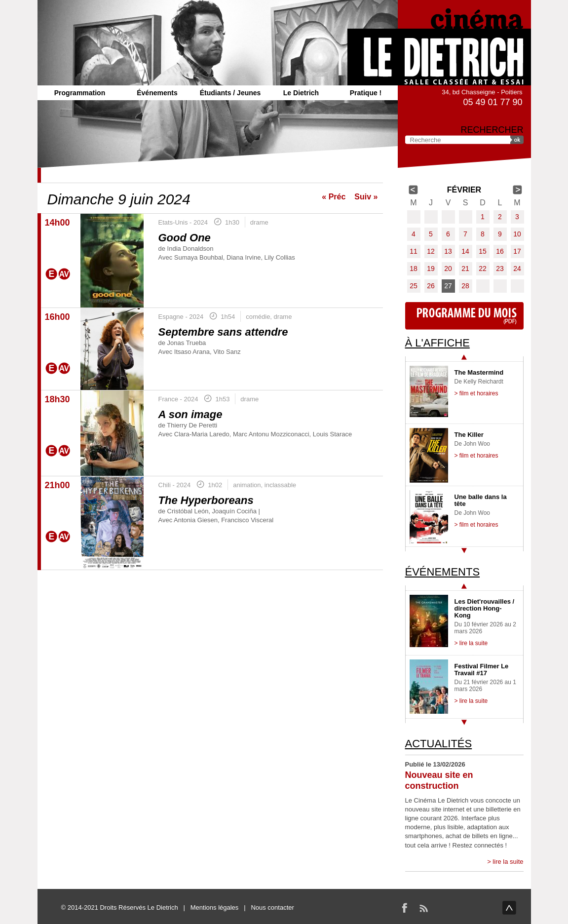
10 (517, 234)
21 (465, 269)
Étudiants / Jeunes (230, 93)
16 (500, 251)
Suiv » (366, 197)
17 (517, 251)
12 (431, 251)
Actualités (439, 744)
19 (431, 269)
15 (483, 251)
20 (448, 269)
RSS (423, 908)
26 (431, 286)
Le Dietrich (301, 93)
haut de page (509, 908)
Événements (157, 93)
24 (517, 269)
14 (465, 251)
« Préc (334, 197)
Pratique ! (366, 93)
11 (414, 251)
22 (483, 269)
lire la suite (508, 862)
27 (448, 286)
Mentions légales (215, 907)
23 (500, 269)
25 (414, 286)
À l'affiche (437, 343)
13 (448, 251)
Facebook (405, 908)
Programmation (80, 93)
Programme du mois (464, 316)
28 (465, 286)
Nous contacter (272, 907)
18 (414, 269)
